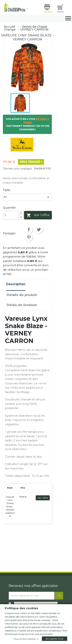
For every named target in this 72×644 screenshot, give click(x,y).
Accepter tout (55, 639)
